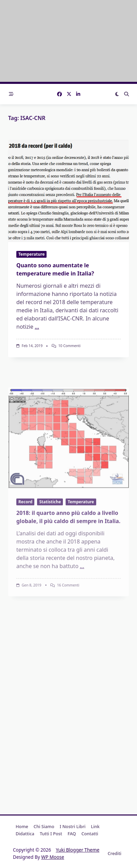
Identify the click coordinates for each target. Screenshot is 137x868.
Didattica (25, 834)
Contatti (90, 834)
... (37, 327)
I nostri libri (73, 826)
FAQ (72, 834)
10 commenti (69, 346)
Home (22, 826)
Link (95, 826)
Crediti (115, 853)
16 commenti (68, 624)
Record (25, 540)
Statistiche (50, 540)
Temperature (31, 254)
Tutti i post (51, 834)
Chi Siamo (44, 826)
